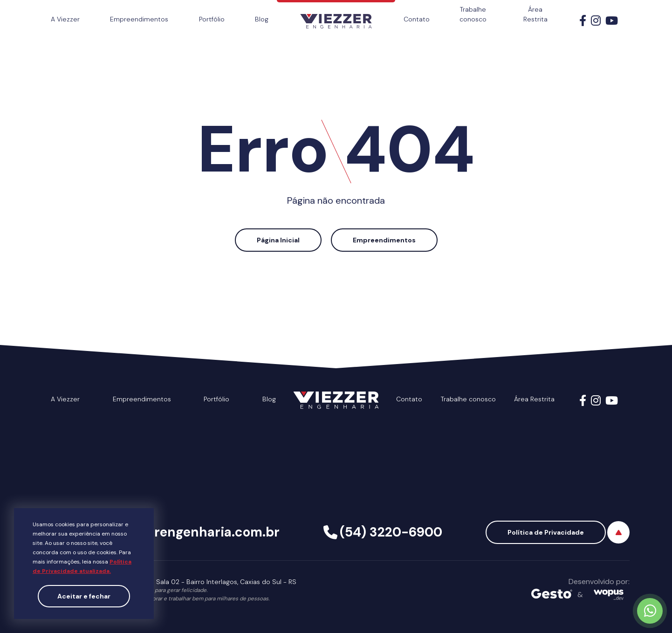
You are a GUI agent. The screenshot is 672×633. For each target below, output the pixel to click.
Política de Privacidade (546, 532)
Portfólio (212, 19)
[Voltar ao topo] (618, 532)
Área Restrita (535, 14)
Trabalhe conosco (473, 14)
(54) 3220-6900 (391, 532)
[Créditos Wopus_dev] (609, 595)
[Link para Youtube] (612, 22)
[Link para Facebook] (583, 22)
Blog (262, 19)
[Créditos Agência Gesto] (552, 595)
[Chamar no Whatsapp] (650, 611)
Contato (417, 19)
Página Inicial (278, 240)
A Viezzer (65, 19)
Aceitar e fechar (84, 596)
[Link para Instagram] (596, 22)
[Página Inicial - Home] (336, 14)
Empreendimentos (139, 19)
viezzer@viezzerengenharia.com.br (169, 532)
